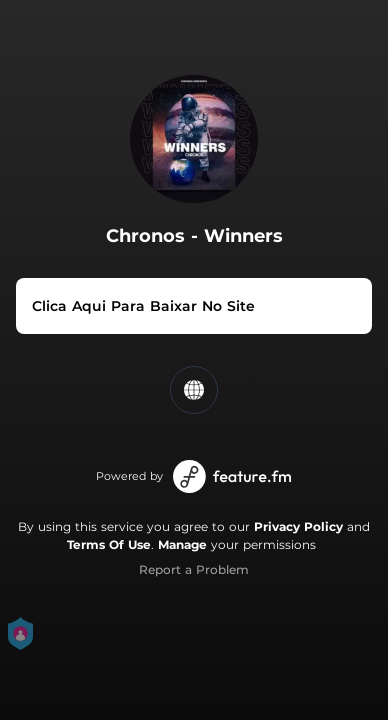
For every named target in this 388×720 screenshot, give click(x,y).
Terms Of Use (109, 544)
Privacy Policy (298, 526)
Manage (182, 544)
